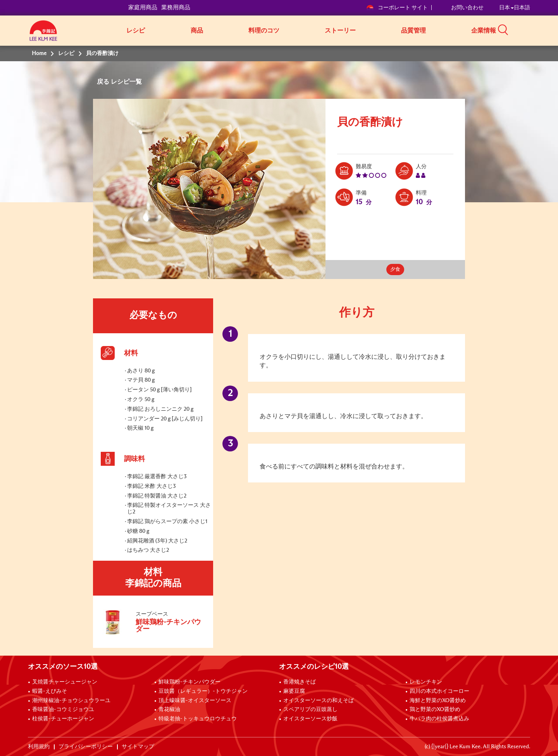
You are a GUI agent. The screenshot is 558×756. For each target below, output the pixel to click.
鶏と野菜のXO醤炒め (435, 710)
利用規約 (39, 747)
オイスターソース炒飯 (310, 719)
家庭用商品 (143, 8)
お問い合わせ (467, 8)
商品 (197, 31)
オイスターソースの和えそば (319, 701)
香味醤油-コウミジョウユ (63, 710)
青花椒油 (169, 710)
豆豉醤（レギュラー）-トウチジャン (203, 691)
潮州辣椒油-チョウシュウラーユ (71, 701)
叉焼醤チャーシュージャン (65, 682)
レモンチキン (426, 682)
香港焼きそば (300, 682)
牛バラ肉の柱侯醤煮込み (439, 719)
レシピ (136, 31)
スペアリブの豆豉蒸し (310, 710)
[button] (533, 30)
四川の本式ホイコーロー (439, 691)
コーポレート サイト (397, 8)
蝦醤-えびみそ (50, 691)
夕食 (395, 270)
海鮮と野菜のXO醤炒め (438, 701)
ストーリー (340, 31)
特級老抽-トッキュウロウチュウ (198, 719)
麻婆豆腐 (294, 691)
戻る (104, 82)
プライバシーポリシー (86, 747)
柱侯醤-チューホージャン (63, 719)
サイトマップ (138, 747)
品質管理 (413, 31)
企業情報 (484, 31)
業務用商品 (176, 8)
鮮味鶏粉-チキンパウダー (189, 682)
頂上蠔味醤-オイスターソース (195, 701)
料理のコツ (264, 31)
